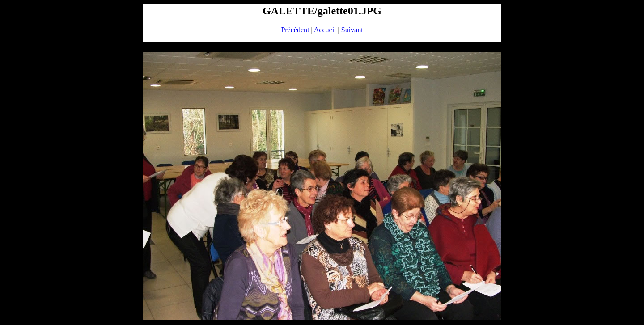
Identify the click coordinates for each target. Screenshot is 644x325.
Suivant (352, 30)
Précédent (295, 30)
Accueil (325, 30)
